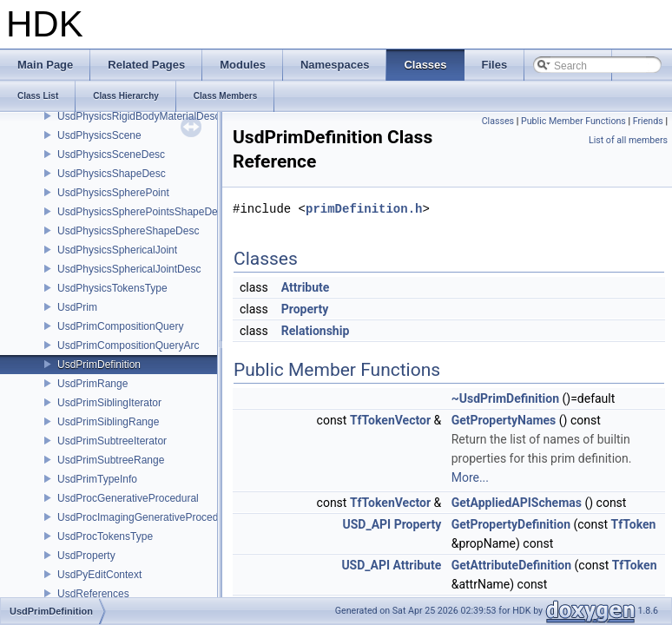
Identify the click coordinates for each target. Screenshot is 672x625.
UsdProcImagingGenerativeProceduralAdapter (165, 517)
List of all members (628, 140)
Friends (648, 121)
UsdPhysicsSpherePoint (113, 193)
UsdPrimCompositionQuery (120, 326)
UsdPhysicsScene (99, 135)
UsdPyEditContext (99, 575)
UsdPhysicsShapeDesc (112, 174)
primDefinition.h (364, 209)
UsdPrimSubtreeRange (111, 460)
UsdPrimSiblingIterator (109, 403)
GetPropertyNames (504, 420)
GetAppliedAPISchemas (517, 503)
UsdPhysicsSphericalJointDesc (129, 269)
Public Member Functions (573, 121)
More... (470, 477)
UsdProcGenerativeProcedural (128, 498)
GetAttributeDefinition (511, 565)
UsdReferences (93, 594)
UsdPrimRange (92, 384)
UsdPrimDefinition (99, 365)
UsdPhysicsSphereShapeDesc (128, 231)
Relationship (316, 331)
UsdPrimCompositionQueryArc (128, 345)
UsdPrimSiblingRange (108, 422)
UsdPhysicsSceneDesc (111, 155)
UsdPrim (77, 307)
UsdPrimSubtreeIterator (112, 441)
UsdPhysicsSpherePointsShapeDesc (143, 212)
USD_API (366, 524)
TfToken (634, 524)
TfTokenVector (390, 420)
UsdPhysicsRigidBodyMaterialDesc (138, 116)
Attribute (306, 287)
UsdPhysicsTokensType (112, 288)
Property (305, 309)
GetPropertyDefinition (511, 524)
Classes (498, 121)
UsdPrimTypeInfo (97, 479)
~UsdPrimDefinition (505, 398)
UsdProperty (86, 556)
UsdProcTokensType (105, 536)
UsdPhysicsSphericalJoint (117, 250)
